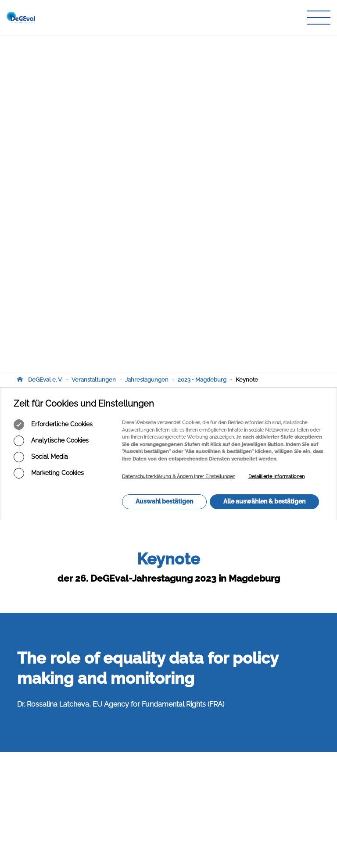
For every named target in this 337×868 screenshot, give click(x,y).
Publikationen (141, 765)
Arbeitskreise (140, 756)
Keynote (247, 43)
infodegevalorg (60, 810)
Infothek (133, 790)
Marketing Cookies (49, 136)
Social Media (41, 120)
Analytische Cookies (51, 104)
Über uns (135, 748)
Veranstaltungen (94, 43)
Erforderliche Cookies (53, 88)
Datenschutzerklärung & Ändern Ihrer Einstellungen (179, 140)
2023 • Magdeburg (202, 43)
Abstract (31, 652)
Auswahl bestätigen (164, 164)
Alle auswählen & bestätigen (264, 164)
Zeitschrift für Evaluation (155, 773)
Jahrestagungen (147, 43)
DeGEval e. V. (45, 43)
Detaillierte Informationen (276, 140)
